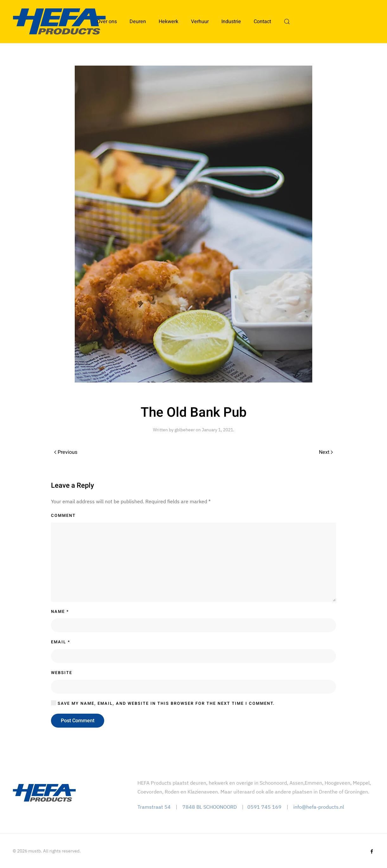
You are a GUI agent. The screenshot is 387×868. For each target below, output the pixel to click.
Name (60, 611)
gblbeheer (185, 430)
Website (62, 673)
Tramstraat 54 (154, 807)
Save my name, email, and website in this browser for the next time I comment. (163, 703)
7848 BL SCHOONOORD (210, 807)
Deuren (138, 22)
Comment (63, 515)
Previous (66, 452)
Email (61, 642)
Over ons (107, 22)
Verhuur (200, 22)
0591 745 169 (264, 807)
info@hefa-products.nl (319, 807)
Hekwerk (168, 22)
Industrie (231, 22)
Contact (262, 22)
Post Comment (78, 721)
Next (326, 452)
